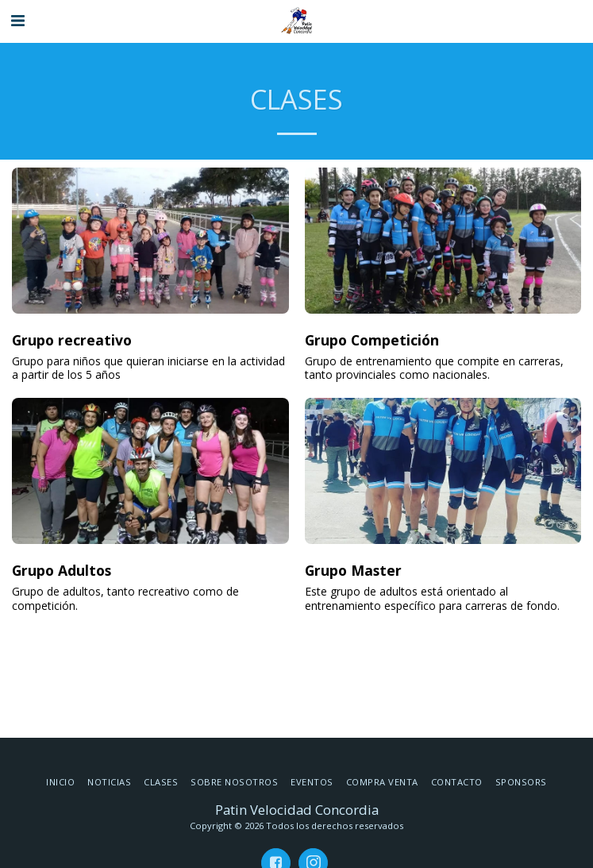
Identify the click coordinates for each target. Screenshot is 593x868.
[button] (17, 20)
